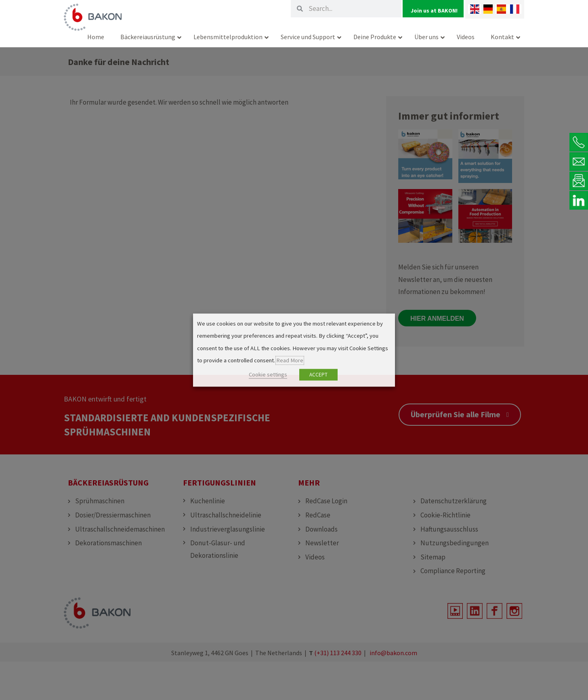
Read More (290, 361)
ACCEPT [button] (318, 375)
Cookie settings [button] (268, 374)
